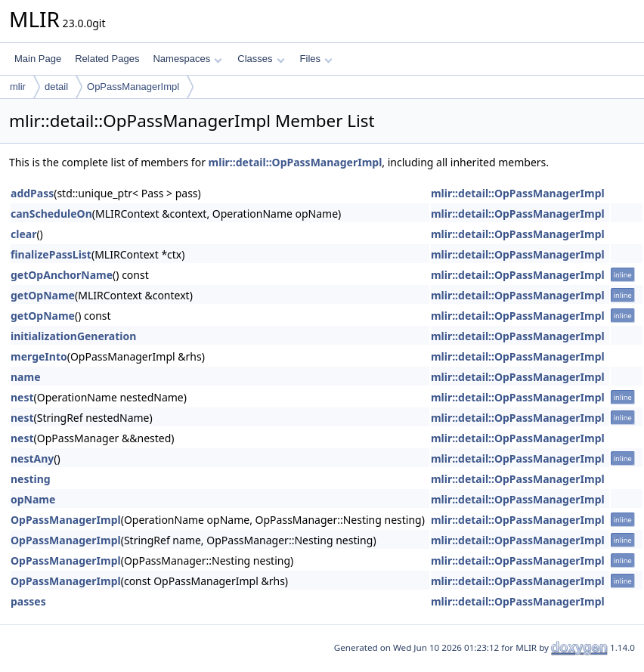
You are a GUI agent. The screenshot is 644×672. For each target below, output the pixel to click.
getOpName (43, 295)
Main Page (38, 59)
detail (56, 87)
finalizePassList (51, 254)
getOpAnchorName (62, 275)
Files (316, 59)
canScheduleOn (51, 214)
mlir (18, 87)
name (26, 377)
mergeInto (39, 356)
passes (28, 601)
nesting (31, 479)
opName (33, 499)
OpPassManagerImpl (133, 87)
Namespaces (187, 59)
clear (23, 234)
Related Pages (107, 59)
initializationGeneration (73, 336)
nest (22, 397)
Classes (261, 59)
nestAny (32, 458)
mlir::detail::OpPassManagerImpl (296, 162)
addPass (32, 193)
